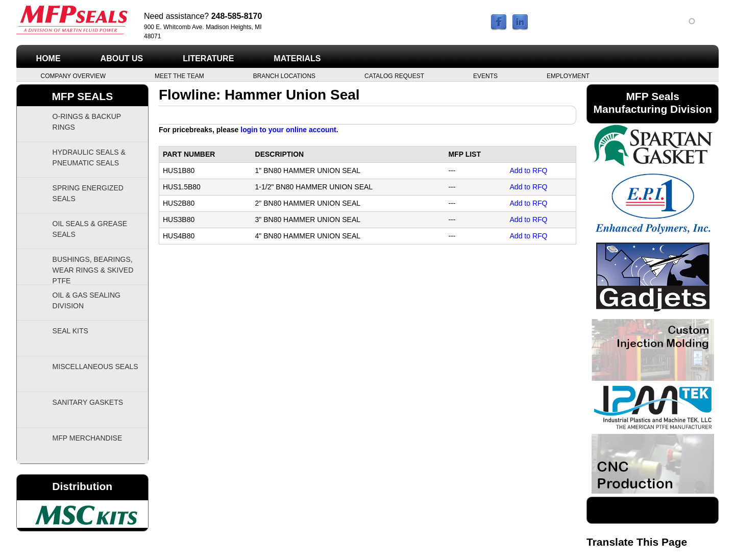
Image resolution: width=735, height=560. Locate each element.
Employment (568, 76)
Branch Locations (284, 76)
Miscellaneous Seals (95, 367)
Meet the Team (179, 76)
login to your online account (288, 130)
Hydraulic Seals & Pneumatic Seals (89, 157)
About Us (122, 58)
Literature (208, 58)
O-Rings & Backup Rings (87, 122)
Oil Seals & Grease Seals (90, 229)
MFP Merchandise (88, 438)
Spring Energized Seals (88, 193)
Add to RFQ (529, 171)
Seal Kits (70, 331)
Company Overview (73, 76)
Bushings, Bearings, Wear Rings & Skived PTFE (93, 270)
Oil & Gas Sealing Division (87, 300)
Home (48, 58)
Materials (297, 58)
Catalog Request (394, 76)
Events (485, 76)
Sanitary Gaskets (88, 402)
